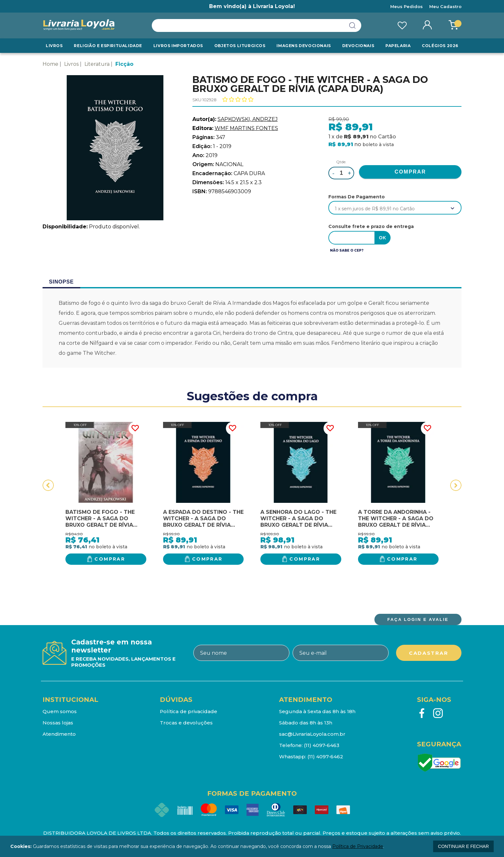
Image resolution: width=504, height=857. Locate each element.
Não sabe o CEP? (347, 250)
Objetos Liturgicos (240, 46)
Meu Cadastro (445, 6)
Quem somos (60, 711)
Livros (54, 46)
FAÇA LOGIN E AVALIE (418, 619)
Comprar (110, 559)
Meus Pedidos (407, 6)
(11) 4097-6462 (325, 757)
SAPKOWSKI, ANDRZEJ (248, 119)
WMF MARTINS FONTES (246, 128)
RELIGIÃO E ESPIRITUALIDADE (108, 46)
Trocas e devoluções (186, 723)
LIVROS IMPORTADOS (178, 46)
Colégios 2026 (440, 46)
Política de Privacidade (358, 846)
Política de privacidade (189, 711)
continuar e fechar (463, 846)
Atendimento (59, 734)
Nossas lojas (58, 723)
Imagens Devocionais (304, 46)
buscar (353, 25)
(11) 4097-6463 (322, 745)
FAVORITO (135, 428)
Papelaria (398, 46)
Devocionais (358, 46)
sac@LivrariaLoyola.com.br (312, 734)
